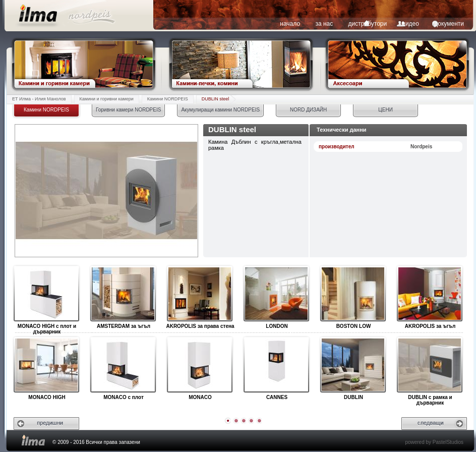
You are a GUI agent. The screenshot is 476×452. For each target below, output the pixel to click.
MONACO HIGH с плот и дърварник (46, 294)
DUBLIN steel (216, 99)
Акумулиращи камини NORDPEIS (220, 110)
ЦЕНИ (385, 110)
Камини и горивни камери (107, 99)
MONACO (199, 365)
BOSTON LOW (353, 294)
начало (290, 24)
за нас (324, 24)
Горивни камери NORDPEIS (128, 110)
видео (411, 24)
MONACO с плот (123, 365)
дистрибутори (368, 24)
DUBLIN (353, 365)
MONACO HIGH (46, 365)
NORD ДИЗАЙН (308, 110)
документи (449, 24)
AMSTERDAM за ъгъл (123, 294)
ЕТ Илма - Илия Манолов (39, 99)
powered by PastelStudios (434, 442)
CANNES (276, 365)
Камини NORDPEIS (168, 99)
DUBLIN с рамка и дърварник (429, 365)
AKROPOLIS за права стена (199, 294)
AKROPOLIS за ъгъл (429, 294)
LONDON (276, 294)
